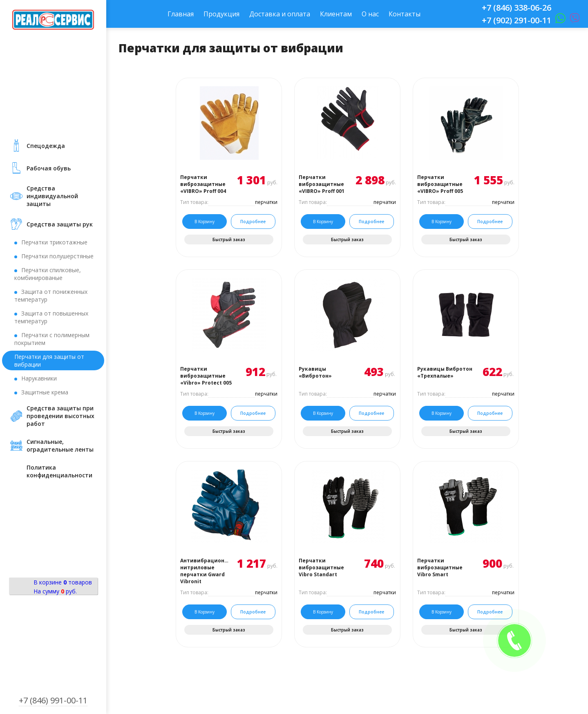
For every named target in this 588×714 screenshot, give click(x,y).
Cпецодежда (46, 146)
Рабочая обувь (49, 168)
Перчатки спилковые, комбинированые (48, 274)
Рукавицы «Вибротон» (315, 372)
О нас (370, 14)
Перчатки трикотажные (54, 242)
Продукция (221, 14)
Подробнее (253, 222)
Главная (181, 14)
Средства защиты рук (60, 224)
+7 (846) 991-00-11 (53, 700)
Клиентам (336, 14)
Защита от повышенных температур (51, 317)
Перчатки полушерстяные (57, 256)
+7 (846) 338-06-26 (516, 8)
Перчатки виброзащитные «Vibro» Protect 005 (206, 376)
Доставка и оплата (280, 14)
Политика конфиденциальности (59, 471)
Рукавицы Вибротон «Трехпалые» (445, 372)
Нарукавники (39, 378)
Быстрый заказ (229, 239)
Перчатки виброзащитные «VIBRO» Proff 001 (322, 184)
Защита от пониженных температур (51, 295)
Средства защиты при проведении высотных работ (60, 416)
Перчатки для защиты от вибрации (49, 360)
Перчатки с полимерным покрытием (52, 339)
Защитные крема (45, 392)
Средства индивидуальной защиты (52, 196)
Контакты (405, 14)
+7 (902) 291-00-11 (516, 20)
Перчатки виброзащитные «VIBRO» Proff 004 (203, 184)
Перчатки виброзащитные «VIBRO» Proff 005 (440, 184)
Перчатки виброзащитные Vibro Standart (321, 567)
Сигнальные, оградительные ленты (60, 445)
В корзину (205, 222)
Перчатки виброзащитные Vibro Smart (440, 567)
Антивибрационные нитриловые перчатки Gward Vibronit (205, 571)
